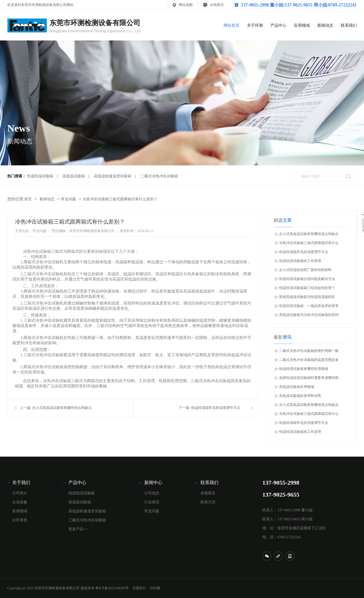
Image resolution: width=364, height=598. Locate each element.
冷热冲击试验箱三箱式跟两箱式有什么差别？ (120, 199)
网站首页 (231, 25)
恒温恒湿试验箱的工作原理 (300, 261)
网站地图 (186, 5)
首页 (28, 199)
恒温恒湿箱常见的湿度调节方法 (216, 408)
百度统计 (139, 588)
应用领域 (302, 25)
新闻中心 (153, 483)
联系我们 (349, 25)
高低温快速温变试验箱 (113, 176)
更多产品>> (78, 529)
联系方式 (208, 502)
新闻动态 (325, 25)
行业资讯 (152, 502)
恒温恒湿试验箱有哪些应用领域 (304, 369)
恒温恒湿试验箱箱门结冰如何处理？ (307, 288)
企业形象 (20, 502)
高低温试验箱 (74, 176)
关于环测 (255, 25)
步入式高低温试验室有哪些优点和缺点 (62, 408)
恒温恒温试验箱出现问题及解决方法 (307, 279)
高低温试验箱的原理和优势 (300, 396)
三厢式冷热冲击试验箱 (87, 520)
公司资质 (20, 520)
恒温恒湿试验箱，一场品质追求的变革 (309, 306)
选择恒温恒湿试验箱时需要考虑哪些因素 (309, 379)
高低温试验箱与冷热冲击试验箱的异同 (309, 315)
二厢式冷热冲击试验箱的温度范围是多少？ (309, 361)
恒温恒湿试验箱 (40, 176)
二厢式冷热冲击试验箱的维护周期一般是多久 (309, 352)
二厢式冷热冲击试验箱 (159, 176)
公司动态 (152, 493)
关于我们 (21, 483)
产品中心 (278, 25)
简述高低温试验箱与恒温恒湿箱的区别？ (307, 298)
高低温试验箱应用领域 (297, 387)
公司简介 (20, 493)
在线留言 (217, 5)
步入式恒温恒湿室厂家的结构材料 (305, 270)
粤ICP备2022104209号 (112, 588)
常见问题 (68, 199)
